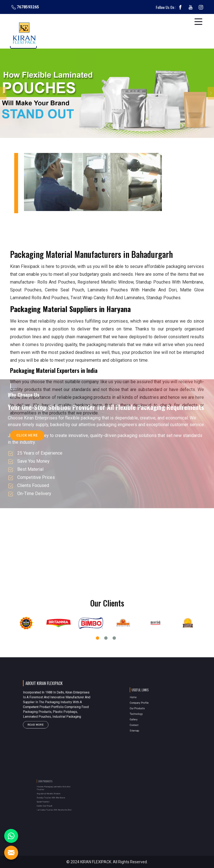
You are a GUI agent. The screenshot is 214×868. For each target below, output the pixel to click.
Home (144, 703)
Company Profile (147, 706)
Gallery (144, 716)
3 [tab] (114, 638)
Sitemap (144, 722)
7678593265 (25, 7)
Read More (43, 718)
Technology (145, 713)
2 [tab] (106, 638)
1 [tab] (98, 638)
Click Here (27, 437)
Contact (144, 719)
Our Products (146, 709)
